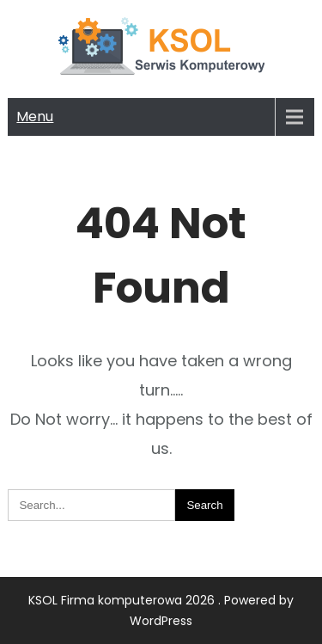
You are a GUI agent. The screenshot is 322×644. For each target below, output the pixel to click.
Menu (35, 117)
